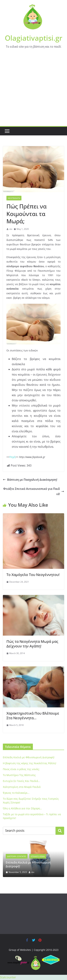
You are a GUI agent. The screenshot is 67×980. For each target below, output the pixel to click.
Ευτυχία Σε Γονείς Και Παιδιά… (21, 781)
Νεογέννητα (14, 198)
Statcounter (8, 977)
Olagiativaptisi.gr (34, 38)
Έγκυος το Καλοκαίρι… (16, 793)
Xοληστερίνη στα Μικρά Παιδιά (22, 787)
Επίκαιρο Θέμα (38, 856)
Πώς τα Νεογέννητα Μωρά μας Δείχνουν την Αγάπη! (32, 644)
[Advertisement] (33, 91)
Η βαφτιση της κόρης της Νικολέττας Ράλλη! (30, 763)
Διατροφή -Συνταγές (17, 856)
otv (11, 229)
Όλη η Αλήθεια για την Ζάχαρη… (22, 808)
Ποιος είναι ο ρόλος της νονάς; (21, 769)
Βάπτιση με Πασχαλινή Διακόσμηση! (30, 480)
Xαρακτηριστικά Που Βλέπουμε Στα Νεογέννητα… (33, 716)
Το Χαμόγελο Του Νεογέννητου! (33, 575)
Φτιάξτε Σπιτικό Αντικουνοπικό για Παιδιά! (34, 491)
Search (60, 831)
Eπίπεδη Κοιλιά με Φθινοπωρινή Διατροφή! (29, 757)
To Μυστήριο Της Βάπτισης (19, 775)
